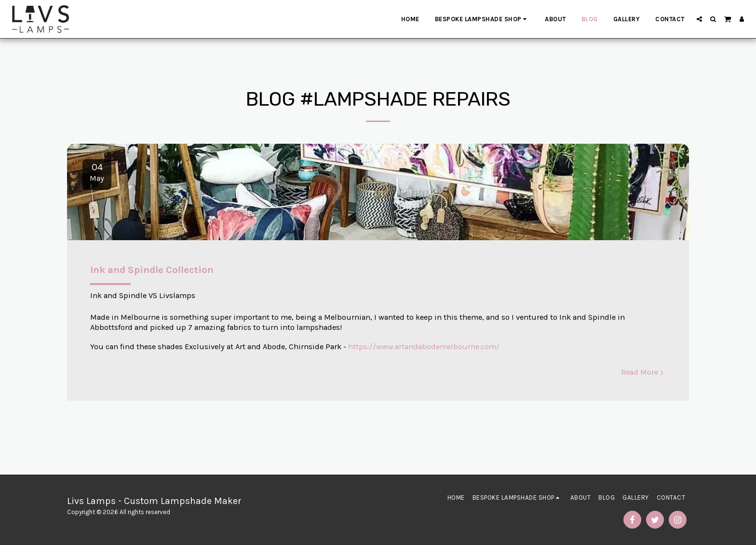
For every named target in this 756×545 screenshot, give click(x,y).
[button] (699, 19)
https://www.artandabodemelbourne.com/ (424, 347)
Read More (644, 372)
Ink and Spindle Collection (152, 270)
